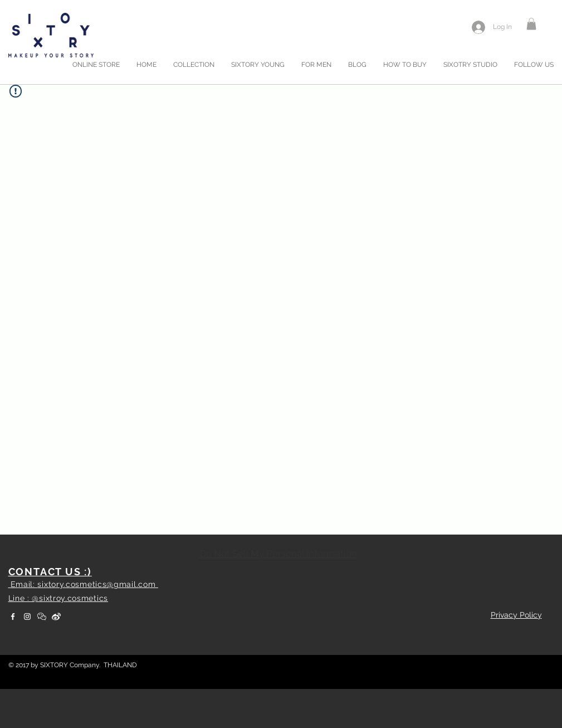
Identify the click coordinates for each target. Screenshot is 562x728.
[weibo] (56, 617)
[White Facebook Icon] (13, 617)
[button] (531, 24)
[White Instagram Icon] (27, 617)
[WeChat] (42, 617)
